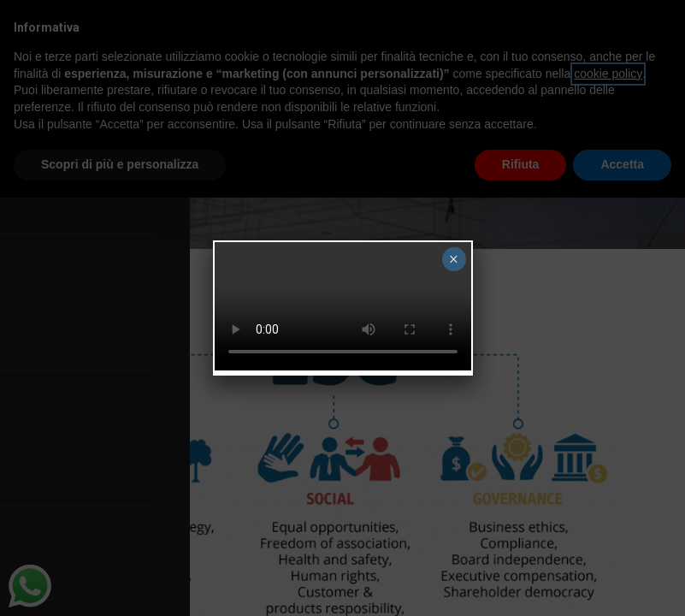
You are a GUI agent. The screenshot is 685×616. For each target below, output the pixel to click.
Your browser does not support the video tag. (343, 306)
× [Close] (454, 259)
